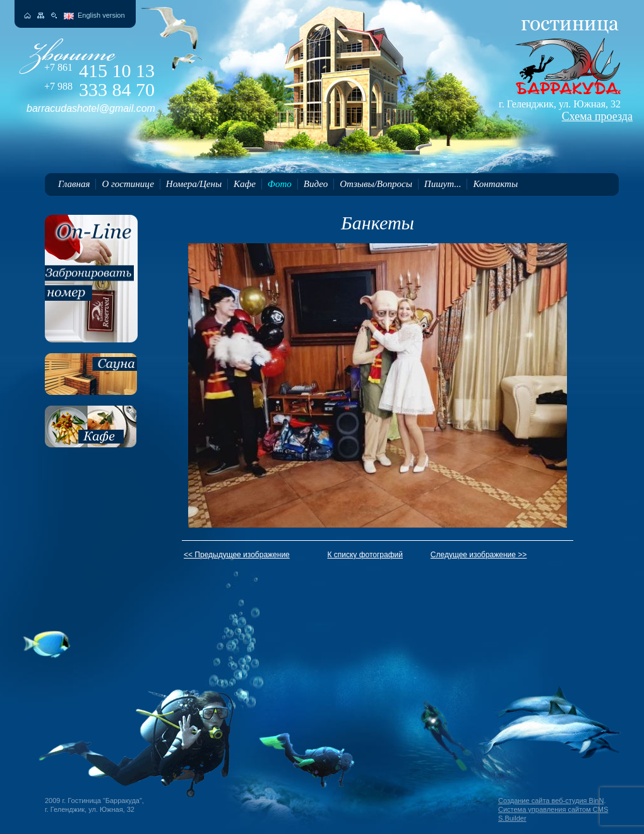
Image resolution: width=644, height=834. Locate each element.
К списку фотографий (365, 555)
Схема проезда (597, 116)
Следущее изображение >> (479, 555)
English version (101, 15)
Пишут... (443, 184)
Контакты (495, 184)
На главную (27, 15)
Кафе (245, 184)
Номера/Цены (194, 184)
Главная (74, 184)
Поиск (54, 15)
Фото (280, 184)
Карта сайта (41, 15)
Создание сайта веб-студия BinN (551, 801)
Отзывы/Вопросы (376, 184)
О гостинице (128, 184)
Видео (316, 184)
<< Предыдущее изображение (237, 555)
